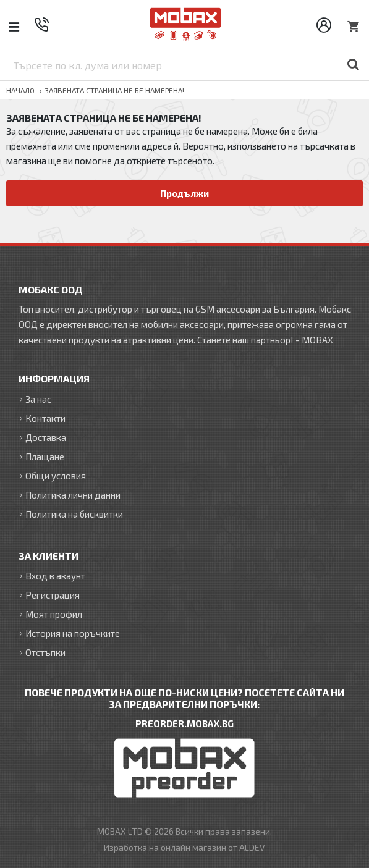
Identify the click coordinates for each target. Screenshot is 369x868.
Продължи (184, 193)
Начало (20, 90)
